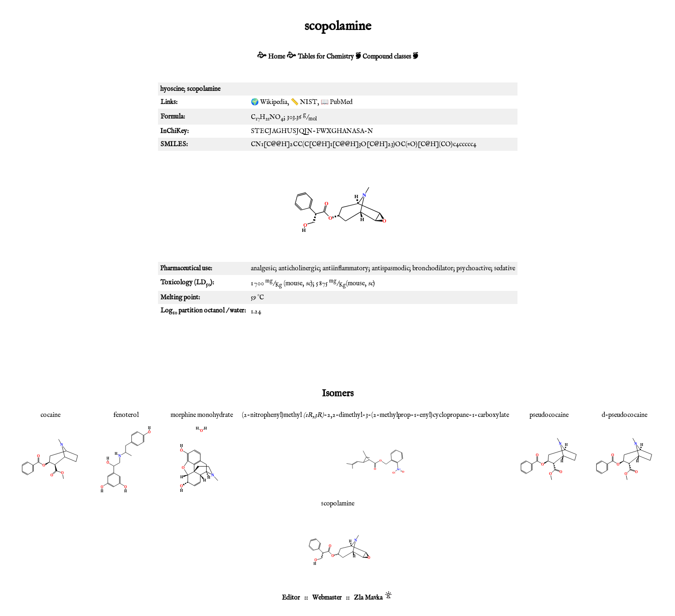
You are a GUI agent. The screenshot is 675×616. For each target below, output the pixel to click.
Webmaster (327, 598)
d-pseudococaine (625, 415)
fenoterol (126, 415)
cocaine (50, 415)
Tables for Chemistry (326, 57)
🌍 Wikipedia (269, 102)
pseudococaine (549, 415)
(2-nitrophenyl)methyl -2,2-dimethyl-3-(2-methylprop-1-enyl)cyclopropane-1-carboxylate (375, 415)
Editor (291, 598)
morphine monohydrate (202, 415)
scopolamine (338, 504)
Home (277, 57)
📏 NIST (304, 102)
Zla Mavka (368, 598)
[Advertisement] (337, 351)
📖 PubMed (337, 102)
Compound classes (387, 57)
